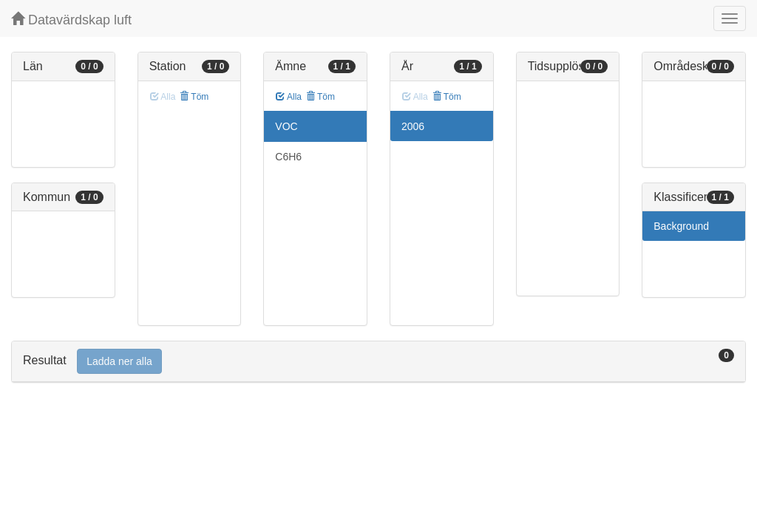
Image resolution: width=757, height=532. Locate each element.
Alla (289, 97)
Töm (194, 97)
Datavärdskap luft (71, 20)
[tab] (378, 362)
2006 (413, 126)
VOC (286, 126)
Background (681, 226)
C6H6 (288, 157)
